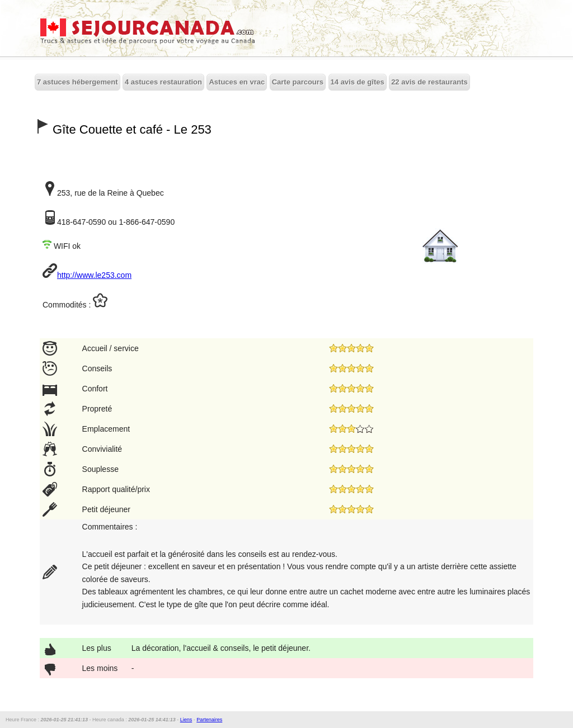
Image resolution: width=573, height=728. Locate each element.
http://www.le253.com (94, 275)
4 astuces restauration (163, 82)
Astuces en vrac (237, 82)
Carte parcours (298, 82)
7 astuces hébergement (78, 82)
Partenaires (209, 720)
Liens (186, 720)
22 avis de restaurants (429, 82)
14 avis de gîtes (358, 82)
